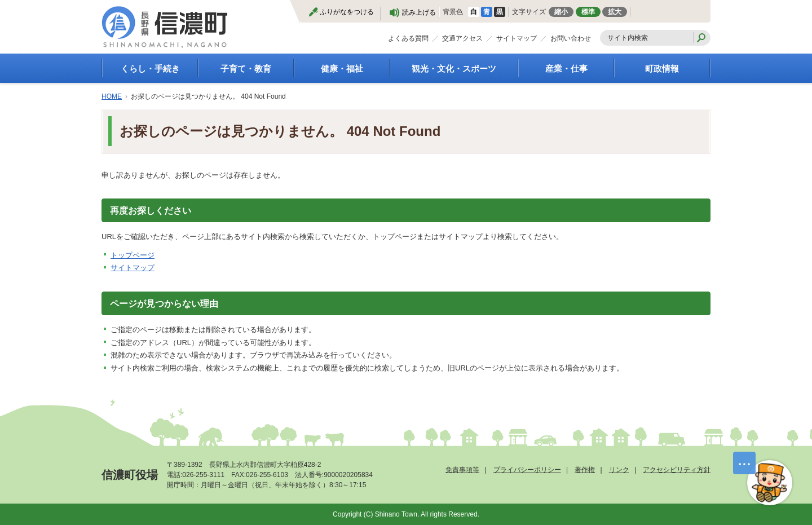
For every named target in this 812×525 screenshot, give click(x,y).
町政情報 (662, 69)
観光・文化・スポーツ (454, 69)
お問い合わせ (571, 38)
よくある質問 (408, 38)
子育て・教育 (246, 69)
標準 (588, 12)
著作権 (585, 470)
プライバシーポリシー (527, 470)
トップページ (133, 255)
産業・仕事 (566, 69)
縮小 (561, 12)
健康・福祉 (342, 69)
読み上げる (419, 12)
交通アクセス (462, 38)
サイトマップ (517, 38)
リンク (619, 470)
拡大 (615, 12)
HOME (112, 96)
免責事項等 (462, 470)
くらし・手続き (150, 69)
